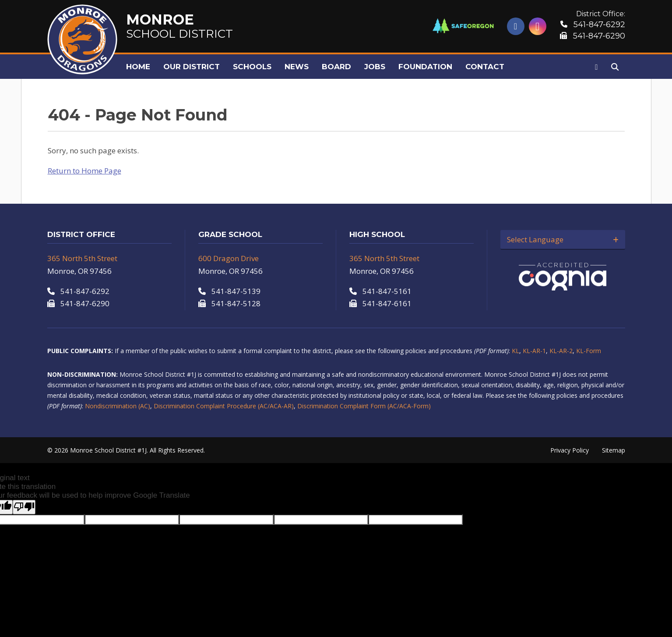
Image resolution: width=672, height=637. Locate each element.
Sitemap (614, 450)
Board (336, 67)
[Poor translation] (24, 507)
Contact (485, 67)
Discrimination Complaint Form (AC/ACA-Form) (364, 406)
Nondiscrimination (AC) (118, 406)
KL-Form (589, 351)
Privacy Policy (570, 450)
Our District (192, 67)
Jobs (375, 67)
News (297, 67)
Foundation (425, 67)
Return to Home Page (84, 171)
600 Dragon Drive (229, 258)
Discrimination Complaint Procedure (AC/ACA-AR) (224, 406)
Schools (252, 67)
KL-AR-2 (561, 351)
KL (515, 351)
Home (138, 67)
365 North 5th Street (82, 258)
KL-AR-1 (534, 351)
